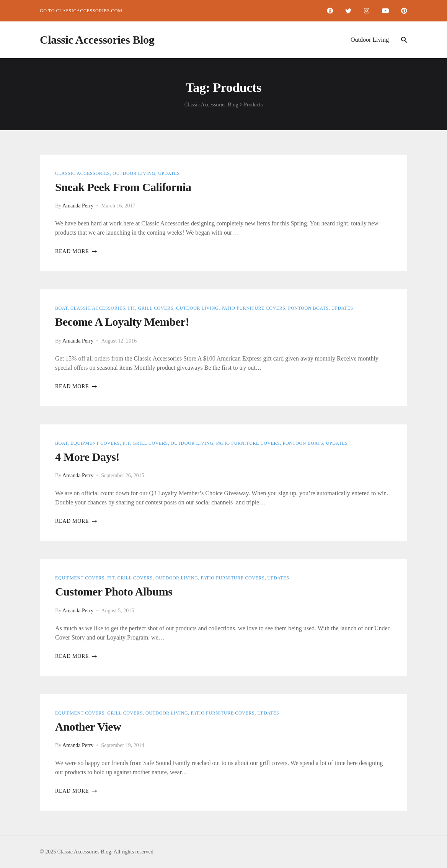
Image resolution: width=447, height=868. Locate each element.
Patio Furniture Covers (254, 308)
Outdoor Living (370, 40)
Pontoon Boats (308, 308)
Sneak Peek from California (123, 187)
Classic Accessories (82, 173)
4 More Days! (87, 457)
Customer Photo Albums (114, 591)
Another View (88, 727)
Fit (131, 308)
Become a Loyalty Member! (122, 322)
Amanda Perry (78, 206)
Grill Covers (156, 308)
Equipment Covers (95, 443)
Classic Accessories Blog (97, 40)
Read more (76, 251)
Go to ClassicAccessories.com (81, 11)
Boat (61, 308)
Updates (169, 173)
